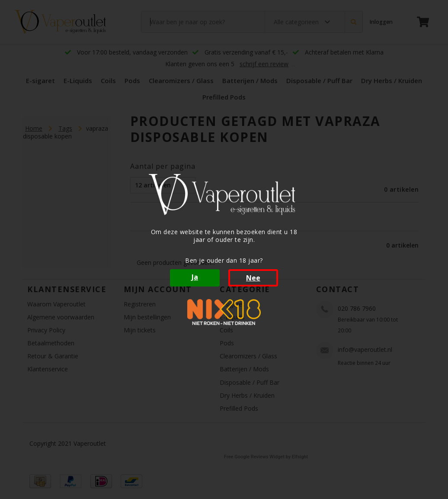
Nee (253, 278)
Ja (195, 277)
